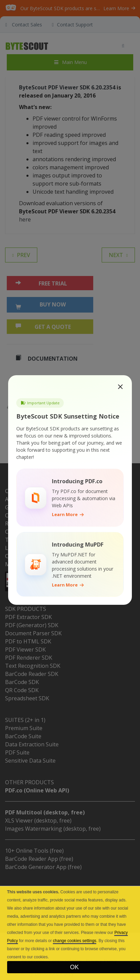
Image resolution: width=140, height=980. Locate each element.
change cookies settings (75, 941)
